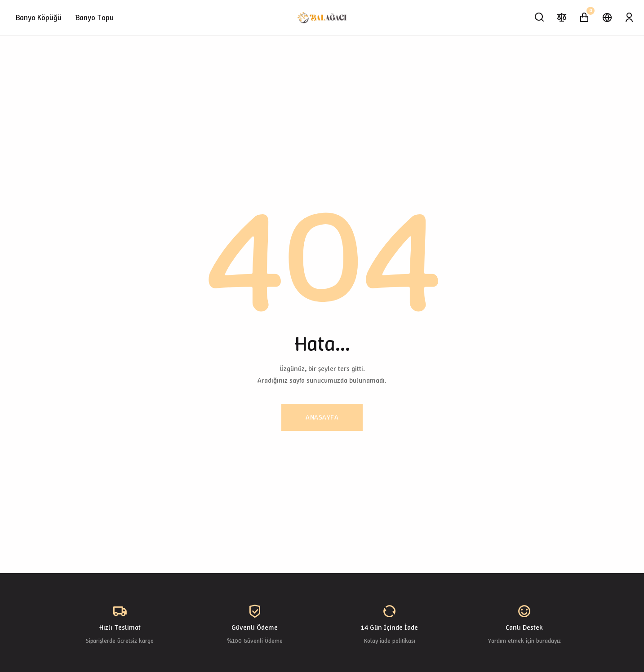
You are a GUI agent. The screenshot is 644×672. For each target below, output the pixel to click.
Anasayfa (322, 417)
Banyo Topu (95, 18)
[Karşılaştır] (562, 18)
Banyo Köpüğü (39, 18)
